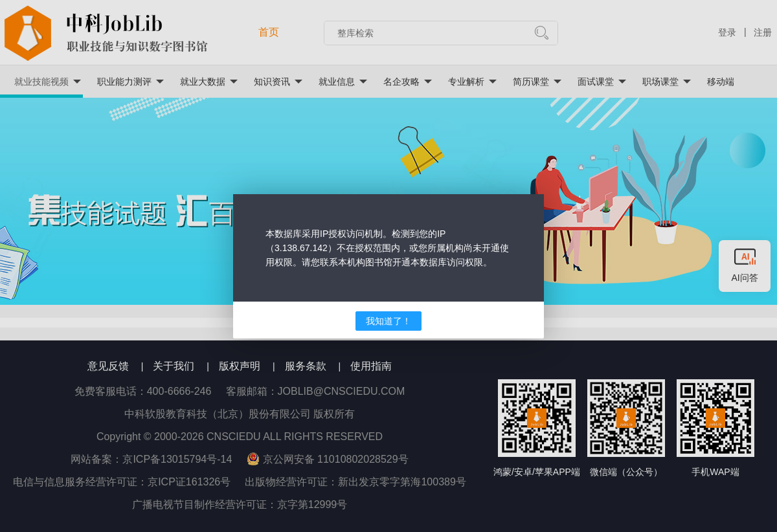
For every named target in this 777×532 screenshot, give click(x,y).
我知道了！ (388, 321)
